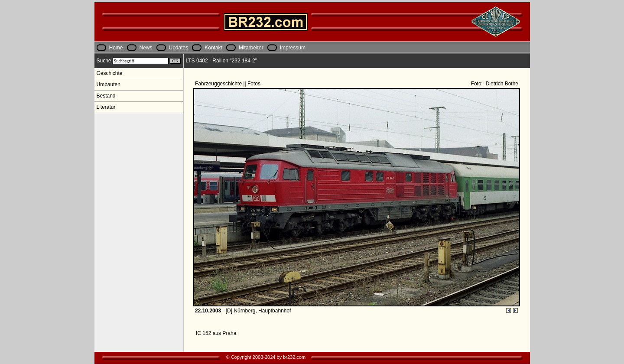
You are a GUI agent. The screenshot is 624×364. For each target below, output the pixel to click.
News (146, 48)
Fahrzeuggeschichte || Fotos (228, 84)
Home (116, 48)
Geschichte (110, 73)
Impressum (293, 48)
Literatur (106, 107)
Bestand (106, 96)
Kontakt (213, 48)
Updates (179, 48)
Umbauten (109, 84)
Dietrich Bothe (501, 84)
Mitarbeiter (251, 48)
